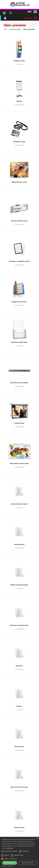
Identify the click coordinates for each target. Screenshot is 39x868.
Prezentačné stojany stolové (19, 342)
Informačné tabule (19, 544)
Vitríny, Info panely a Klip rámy (19, 787)
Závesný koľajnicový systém (19, 504)
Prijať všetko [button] (10, 863)
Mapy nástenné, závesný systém (19, 464)
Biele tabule (19, 666)
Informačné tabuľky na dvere (19, 221)
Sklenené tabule (19, 747)
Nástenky (19, 706)
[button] (19, 859)
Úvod (5, 29)
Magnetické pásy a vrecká (19, 182)
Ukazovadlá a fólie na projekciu (19, 383)
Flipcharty (19, 101)
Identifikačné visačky (19, 142)
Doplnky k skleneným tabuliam (19, 585)
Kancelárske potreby (15, 29)
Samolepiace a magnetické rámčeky (19, 261)
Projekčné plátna (19, 423)
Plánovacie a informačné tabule (19, 625)
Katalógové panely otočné (19, 302)
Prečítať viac (10, 848)
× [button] (37, 839)
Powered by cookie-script (8, 866)
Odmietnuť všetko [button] (28, 863)
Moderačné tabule (19, 828)
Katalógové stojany (19, 61)
